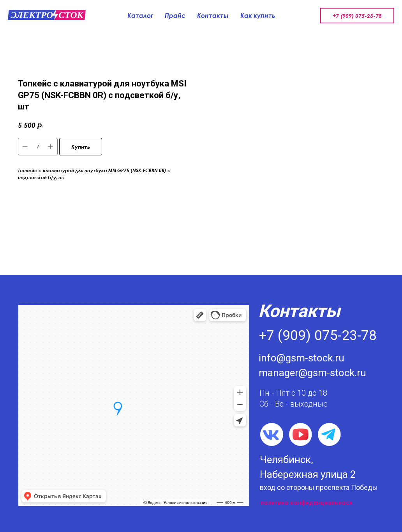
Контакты (213, 16)
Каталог (140, 16)
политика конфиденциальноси (306, 503)
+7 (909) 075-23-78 (357, 16)
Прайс (175, 16)
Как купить (258, 16)
